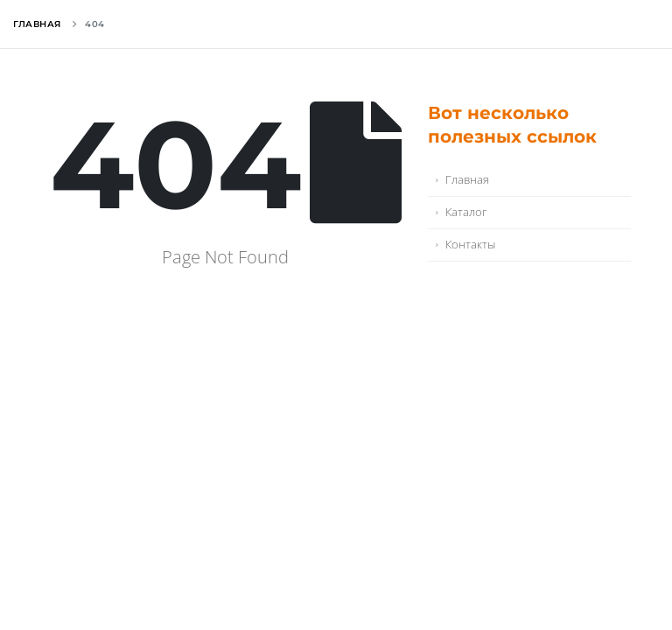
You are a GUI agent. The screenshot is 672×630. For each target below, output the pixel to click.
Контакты (470, 245)
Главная (37, 24)
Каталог (466, 212)
